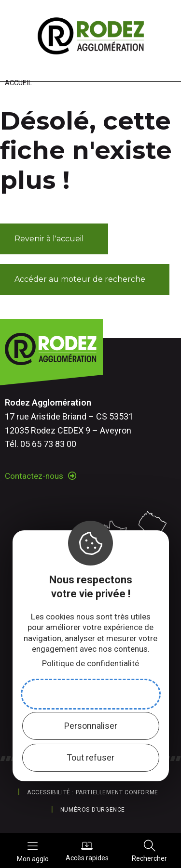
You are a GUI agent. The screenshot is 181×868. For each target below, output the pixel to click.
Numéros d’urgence (93, 810)
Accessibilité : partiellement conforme (93, 792)
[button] (54, 239)
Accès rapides (87, 851)
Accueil (18, 83)
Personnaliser (91, 726)
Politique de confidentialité (90, 663)
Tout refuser (90, 757)
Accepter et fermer (91, 694)
